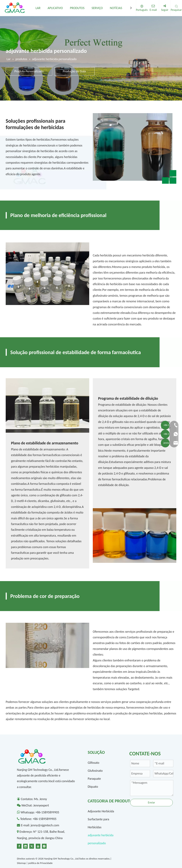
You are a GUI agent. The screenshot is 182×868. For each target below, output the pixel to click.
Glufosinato (95, 771)
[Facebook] (19, 846)
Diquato (93, 787)
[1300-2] (135, 535)
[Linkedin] (25, 846)
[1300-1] (47, 405)
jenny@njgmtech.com (45, 825)
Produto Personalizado (29, 71)
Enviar (151, 802)
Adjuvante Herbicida (101, 811)
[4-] (47, 645)
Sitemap (21, 863)
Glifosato (94, 763)
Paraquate (94, 779)
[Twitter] (32, 846)
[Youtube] (38, 846)
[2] (47, 274)
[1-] (135, 148)
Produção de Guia (74, 71)
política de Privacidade (40, 863)
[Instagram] (44, 846)
